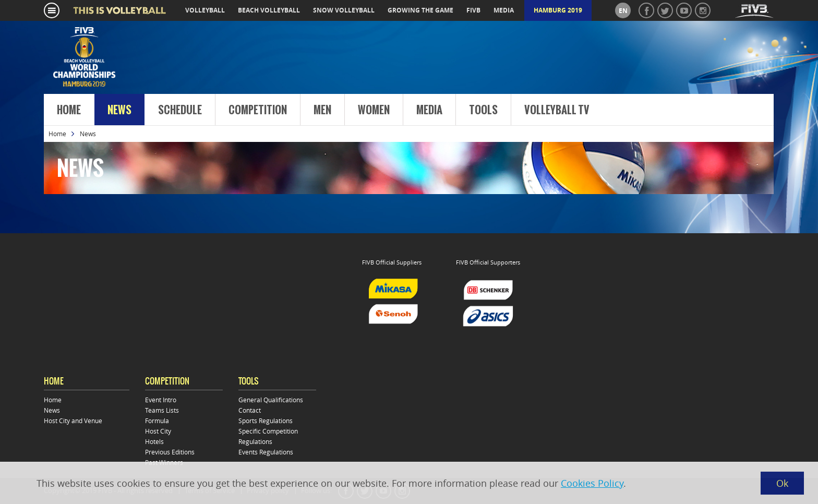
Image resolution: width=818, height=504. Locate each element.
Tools (483, 110)
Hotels (154, 441)
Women (374, 110)
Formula (157, 421)
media (504, 10)
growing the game (420, 10)
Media (429, 110)
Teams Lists (162, 410)
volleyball (205, 10)
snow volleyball (344, 10)
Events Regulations (266, 452)
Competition (258, 110)
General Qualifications (271, 400)
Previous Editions (170, 452)
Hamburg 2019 (558, 10)
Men (322, 110)
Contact (250, 410)
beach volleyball (269, 10)
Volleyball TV (557, 110)
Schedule (180, 110)
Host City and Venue (73, 421)
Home (69, 110)
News (119, 110)
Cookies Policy (592, 483)
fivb (473, 10)
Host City (158, 431)
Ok (782, 483)
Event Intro (161, 400)
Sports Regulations (266, 421)
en (623, 11)
